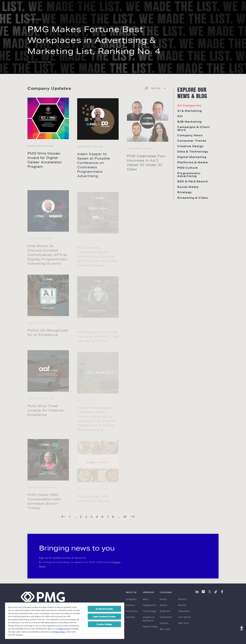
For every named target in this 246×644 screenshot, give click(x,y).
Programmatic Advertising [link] (189, 175)
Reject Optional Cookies (104, 616)
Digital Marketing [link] (192, 157)
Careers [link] (130, 605)
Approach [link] (148, 592)
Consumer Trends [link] (192, 141)
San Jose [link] (165, 629)
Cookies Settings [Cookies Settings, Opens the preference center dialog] (104, 624)
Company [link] (131, 599)
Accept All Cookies (104, 609)
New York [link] (184, 623)
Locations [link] (166, 592)
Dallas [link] (163, 599)
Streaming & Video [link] (193, 198)
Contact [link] (131, 617)
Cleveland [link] (184, 611)
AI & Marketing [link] (190, 111)
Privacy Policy (59, 632)
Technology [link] (150, 611)
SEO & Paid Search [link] (193, 181)
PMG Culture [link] (188, 168)
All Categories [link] (189, 105)
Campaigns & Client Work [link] (194, 128)
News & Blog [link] (150, 626)
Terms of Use (64, 629)
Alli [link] (180, 116)
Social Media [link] (188, 187)
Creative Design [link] (190, 146)
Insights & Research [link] (149, 619)
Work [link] (146, 599)
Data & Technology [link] (193, 151)
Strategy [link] (185, 192)
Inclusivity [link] (132, 611)
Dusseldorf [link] (166, 617)
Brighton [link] (165, 611)
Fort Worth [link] (185, 617)
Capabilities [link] (150, 605)
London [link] (164, 623)
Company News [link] (190, 135)
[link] (30, 6)
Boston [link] (182, 605)
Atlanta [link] (182, 599)
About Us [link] (131, 592)
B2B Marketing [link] (190, 122)
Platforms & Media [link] (193, 162)
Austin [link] (164, 605)
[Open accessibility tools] (242, 628)
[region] (65, 621)
